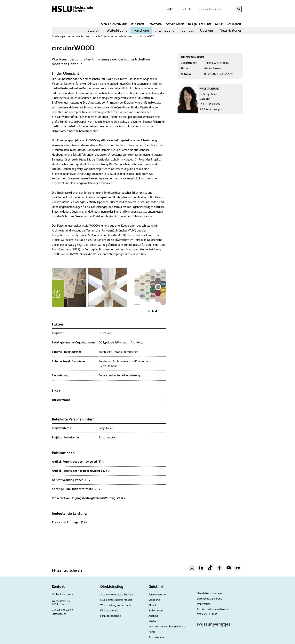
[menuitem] (94, 30)
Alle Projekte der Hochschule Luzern (115, 36)
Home (152, 632)
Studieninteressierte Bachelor (117, 594)
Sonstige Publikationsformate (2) (76, 489)
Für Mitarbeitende (111, 616)
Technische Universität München (118, 352)
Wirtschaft (138, 24)
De (184, 9)
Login (170, 9)
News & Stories (231, 30)
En (191, 9)
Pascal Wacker (107, 437)
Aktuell (152, 605)
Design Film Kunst (200, 24)
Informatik (155, 24)
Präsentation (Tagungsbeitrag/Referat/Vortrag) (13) (89, 498)
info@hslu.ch (59, 614)
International (165, 30)
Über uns (207, 30)
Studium (94, 30)
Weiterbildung (117, 30)
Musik (219, 24)
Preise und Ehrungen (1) (70, 522)
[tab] (149, 311)
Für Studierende (109, 610)
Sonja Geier (106, 428)
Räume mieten (157, 637)
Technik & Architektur (113, 24)
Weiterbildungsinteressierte (116, 605)
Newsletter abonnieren (210, 593)
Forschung (141, 30)
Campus (188, 30)
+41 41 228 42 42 (62, 610)
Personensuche (157, 594)
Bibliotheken (156, 610)
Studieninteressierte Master (116, 600)
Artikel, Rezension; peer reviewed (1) (78, 461)
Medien (153, 621)
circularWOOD (147, 36)
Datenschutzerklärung (210, 599)
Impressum (203, 604)
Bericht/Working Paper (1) (71, 480)
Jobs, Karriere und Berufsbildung (167, 626)
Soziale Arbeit (175, 24)
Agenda (153, 616)
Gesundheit (234, 24)
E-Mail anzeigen (213, 109)
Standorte (154, 600)
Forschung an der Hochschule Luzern (71, 36)
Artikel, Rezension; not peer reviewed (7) (81, 471)
